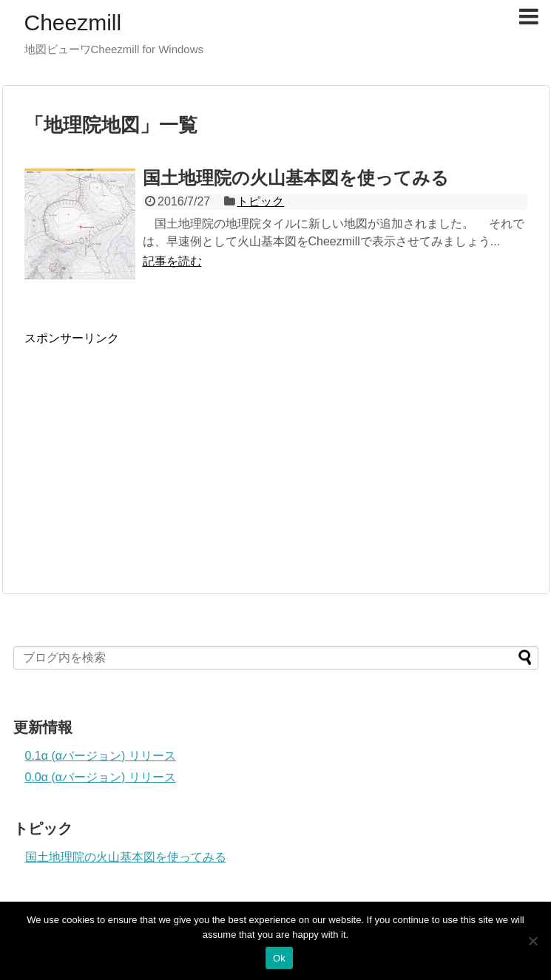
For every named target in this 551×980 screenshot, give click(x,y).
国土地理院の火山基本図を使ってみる (296, 178)
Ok (279, 958)
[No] (533, 941)
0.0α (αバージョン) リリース (101, 777)
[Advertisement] (149, 450)
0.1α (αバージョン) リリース (101, 756)
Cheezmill (73, 23)
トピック (260, 201)
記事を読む (172, 261)
